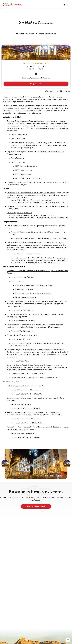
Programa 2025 (36, 84)
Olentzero (11, 121)
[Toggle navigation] (68, 5)
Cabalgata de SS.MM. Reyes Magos (29, 182)
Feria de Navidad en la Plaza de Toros (20, 243)
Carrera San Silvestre (14, 365)
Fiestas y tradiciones (27, 34)
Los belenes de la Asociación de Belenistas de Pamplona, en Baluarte (31, 193)
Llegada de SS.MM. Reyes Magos (18, 152)
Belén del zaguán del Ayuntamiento (20, 213)
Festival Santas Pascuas (15, 314)
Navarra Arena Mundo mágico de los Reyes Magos (25, 427)
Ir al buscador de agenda (36, 506)
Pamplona (56, 99)
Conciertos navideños (14, 301)
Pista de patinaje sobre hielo (17, 386)
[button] (5, 464)
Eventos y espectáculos (47, 34)
